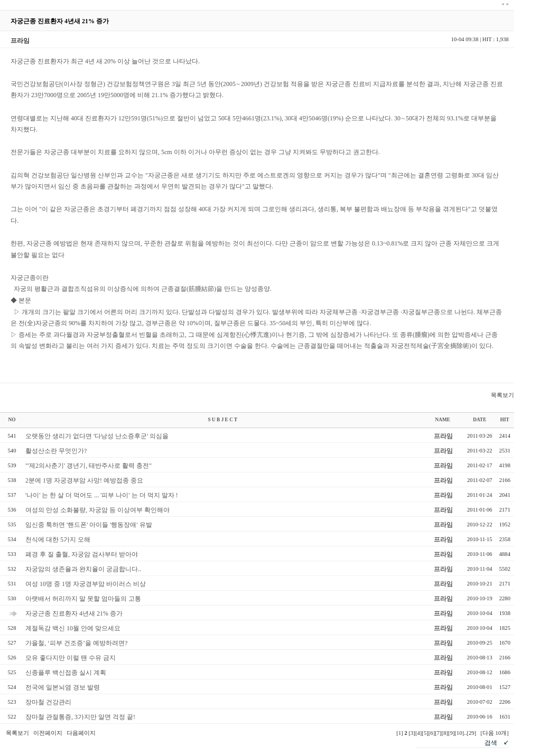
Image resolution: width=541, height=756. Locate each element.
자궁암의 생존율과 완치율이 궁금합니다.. (83, 569)
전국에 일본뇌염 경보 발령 (63, 687)
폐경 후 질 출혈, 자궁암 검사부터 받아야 (82, 554)
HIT (505, 420)
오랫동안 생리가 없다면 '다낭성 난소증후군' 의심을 (97, 436)
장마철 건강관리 (48, 702)
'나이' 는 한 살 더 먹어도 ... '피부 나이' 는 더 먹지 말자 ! (102, 495)
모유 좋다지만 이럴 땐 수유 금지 (71, 658)
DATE (479, 420)
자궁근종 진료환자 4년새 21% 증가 (74, 613)
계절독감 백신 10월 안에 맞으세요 (73, 628)
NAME (443, 420)
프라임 (443, 436)
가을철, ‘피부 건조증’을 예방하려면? (76, 643)
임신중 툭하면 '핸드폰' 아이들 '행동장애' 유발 (89, 525)
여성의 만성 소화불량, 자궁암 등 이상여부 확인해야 (97, 510)
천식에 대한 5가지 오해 (58, 540)
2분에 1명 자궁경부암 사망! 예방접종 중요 (84, 480)
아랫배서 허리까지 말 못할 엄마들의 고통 (83, 599)
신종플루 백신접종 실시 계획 (66, 673)
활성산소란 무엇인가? (56, 451)
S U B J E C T (222, 420)
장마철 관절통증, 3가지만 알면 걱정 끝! (80, 717)
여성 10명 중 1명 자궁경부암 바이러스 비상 (86, 584)
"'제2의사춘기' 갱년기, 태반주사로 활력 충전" (88, 466)
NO (12, 420)
